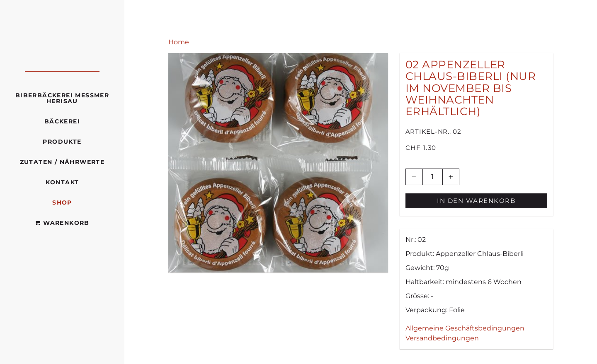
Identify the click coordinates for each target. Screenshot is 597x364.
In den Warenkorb (476, 201)
